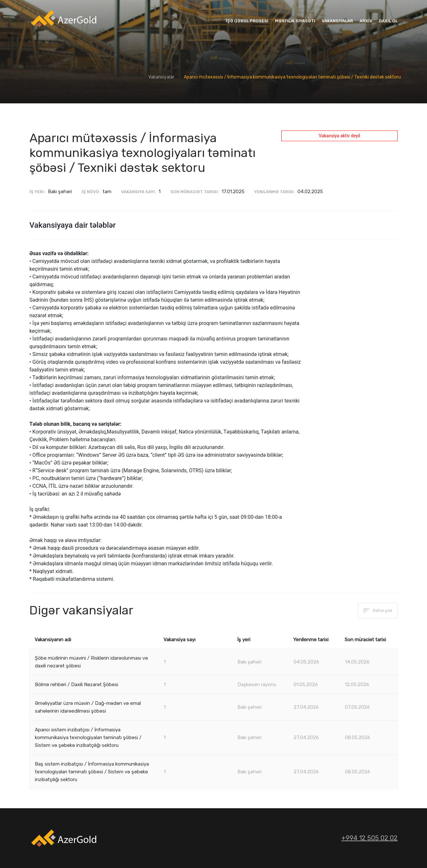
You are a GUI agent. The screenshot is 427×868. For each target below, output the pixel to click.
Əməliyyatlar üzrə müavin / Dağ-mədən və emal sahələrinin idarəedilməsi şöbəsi (88, 707)
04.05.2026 (306, 662)
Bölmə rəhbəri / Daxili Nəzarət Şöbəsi (77, 685)
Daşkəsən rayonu (257, 685)
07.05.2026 (357, 707)
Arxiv (366, 21)
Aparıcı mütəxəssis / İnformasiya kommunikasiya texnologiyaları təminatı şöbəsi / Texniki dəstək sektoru (292, 77)
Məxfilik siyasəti (295, 21)
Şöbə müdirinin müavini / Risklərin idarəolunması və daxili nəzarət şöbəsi (91, 662)
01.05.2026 (306, 685)
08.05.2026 (358, 737)
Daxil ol (388, 21)
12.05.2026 (357, 685)
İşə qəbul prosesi (247, 21)
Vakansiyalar (337, 21)
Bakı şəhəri (250, 662)
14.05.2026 (357, 662)
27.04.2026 (306, 707)
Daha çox (378, 610)
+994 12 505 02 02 (370, 838)
